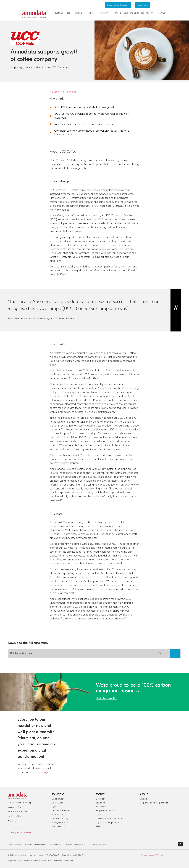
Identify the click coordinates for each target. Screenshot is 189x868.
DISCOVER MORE (106, 698)
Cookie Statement (15, 845)
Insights (80, 13)
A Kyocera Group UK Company (153, 855)
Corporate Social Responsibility (140, 13)
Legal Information (56, 845)
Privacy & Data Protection (35, 845)
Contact (162, 13)
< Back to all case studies (63, 92)
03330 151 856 (17, 829)
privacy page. (41, 772)
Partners (117, 13)
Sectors (92, 13)
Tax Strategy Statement (98, 845)
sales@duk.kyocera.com (21, 833)
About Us (106, 13)
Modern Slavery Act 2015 (76, 845)
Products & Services (62, 13)
